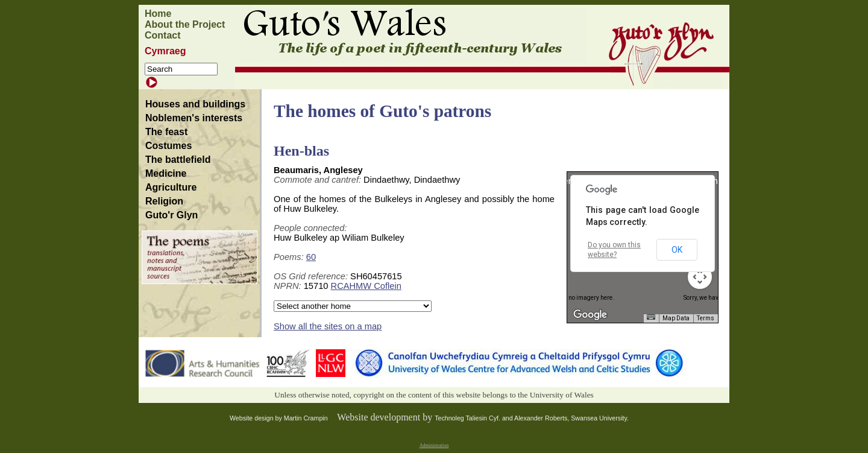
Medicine (166, 173)
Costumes (168, 146)
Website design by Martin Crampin (279, 418)
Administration (434, 445)
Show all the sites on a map (328, 326)
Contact (163, 35)
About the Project (185, 24)
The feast (166, 132)
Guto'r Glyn (171, 215)
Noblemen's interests (194, 118)
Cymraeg (165, 51)
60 (311, 257)
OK (677, 250)
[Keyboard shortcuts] (651, 317)
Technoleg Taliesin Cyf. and (474, 418)
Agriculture (171, 187)
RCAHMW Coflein (366, 286)
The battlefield (178, 160)
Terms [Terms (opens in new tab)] (706, 318)
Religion (164, 201)
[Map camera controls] (700, 277)
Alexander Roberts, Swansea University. (571, 418)
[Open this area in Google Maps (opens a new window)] (590, 315)
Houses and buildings (195, 104)
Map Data (676, 318)
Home (158, 14)
